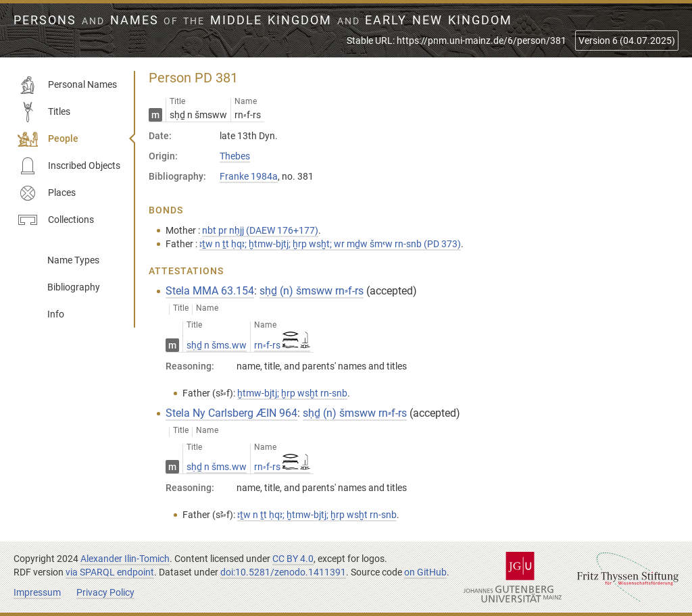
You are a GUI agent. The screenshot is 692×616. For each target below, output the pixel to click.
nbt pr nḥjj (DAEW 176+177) (260, 230)
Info (56, 314)
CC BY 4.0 (293, 559)
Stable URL (456, 41)
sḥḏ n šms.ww (217, 345)
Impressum (37, 592)
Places (47, 193)
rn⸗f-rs (282, 345)
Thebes (235, 156)
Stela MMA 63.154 (210, 291)
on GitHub (425, 572)
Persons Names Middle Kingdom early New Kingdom (263, 20)
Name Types (73, 260)
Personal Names (67, 85)
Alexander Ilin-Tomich (125, 559)
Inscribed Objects (69, 166)
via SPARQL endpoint (110, 572)
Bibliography (74, 287)
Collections (56, 220)
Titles (44, 112)
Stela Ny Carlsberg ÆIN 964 (231, 413)
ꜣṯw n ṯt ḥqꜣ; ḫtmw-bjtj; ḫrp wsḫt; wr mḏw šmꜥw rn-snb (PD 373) (330, 244)
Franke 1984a (249, 176)
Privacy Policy (105, 592)
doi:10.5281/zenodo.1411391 (283, 572)
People (48, 139)
